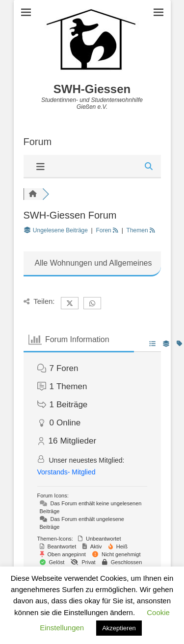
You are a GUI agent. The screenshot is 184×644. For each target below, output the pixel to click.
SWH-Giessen (92, 89)
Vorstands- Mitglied (66, 472)
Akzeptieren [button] (119, 628)
